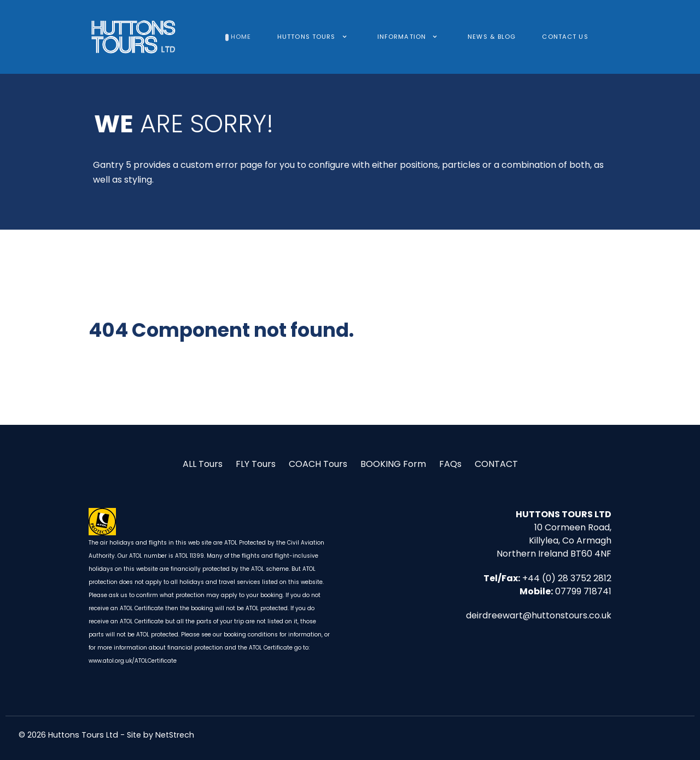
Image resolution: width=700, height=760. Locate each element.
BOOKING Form (393, 464)
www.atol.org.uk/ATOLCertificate (133, 661)
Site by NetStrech (161, 735)
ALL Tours (203, 464)
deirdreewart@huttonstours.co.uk (539, 615)
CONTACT (496, 464)
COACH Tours (318, 464)
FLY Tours (256, 464)
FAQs (450, 464)
